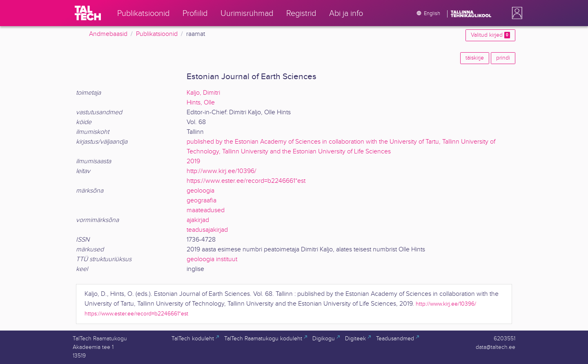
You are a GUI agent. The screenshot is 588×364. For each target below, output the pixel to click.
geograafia (202, 201)
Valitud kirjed (490, 35)
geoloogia (200, 191)
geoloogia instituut (212, 259)
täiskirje (475, 58)
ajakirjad (198, 220)
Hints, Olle (201, 103)
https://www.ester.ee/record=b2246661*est (246, 181)
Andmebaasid (108, 34)
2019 (193, 161)
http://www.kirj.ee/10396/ (222, 171)
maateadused (206, 210)
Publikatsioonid (157, 34)
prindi (503, 58)
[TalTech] (88, 13)
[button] (515, 13)
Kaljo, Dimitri (203, 93)
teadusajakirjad (207, 230)
